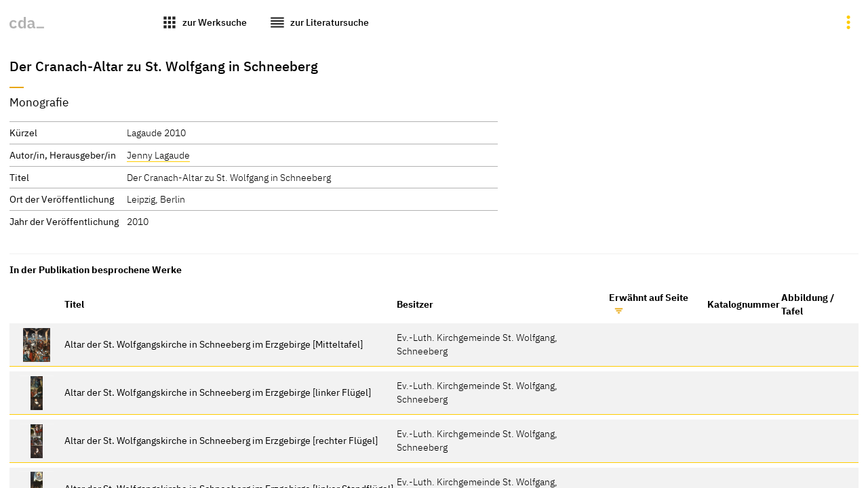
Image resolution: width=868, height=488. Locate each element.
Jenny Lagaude (158, 155)
